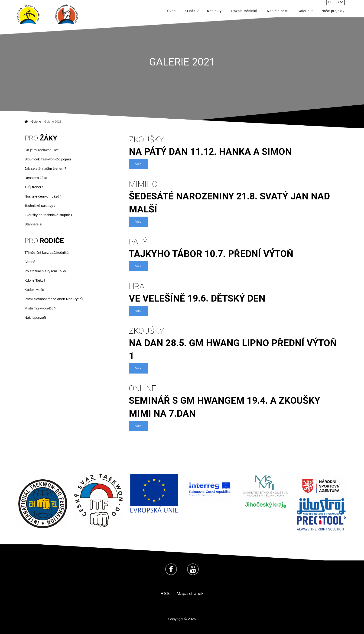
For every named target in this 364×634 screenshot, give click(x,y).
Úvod (171, 12)
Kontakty (214, 12)
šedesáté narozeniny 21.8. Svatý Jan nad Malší (235, 197)
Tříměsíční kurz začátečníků (47, 252)
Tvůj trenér (34, 187)
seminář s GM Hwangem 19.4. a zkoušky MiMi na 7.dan (235, 401)
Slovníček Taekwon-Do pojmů (48, 159)
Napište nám (277, 12)
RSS (165, 593)
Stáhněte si (33, 224)
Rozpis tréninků (244, 12)
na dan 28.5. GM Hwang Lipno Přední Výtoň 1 (235, 343)
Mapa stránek (190, 593)
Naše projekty (333, 12)
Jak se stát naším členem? (45, 168)
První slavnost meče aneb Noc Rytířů (54, 299)
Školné (30, 262)
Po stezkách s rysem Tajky (45, 271)
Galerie (305, 12)
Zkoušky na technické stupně (48, 215)
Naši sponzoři (35, 317)
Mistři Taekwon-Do (40, 308)
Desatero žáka (36, 178)
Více (138, 164)
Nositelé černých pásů (43, 196)
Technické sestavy (40, 206)
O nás (192, 12)
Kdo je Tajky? (35, 280)
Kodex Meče (34, 290)
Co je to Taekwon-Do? (42, 150)
